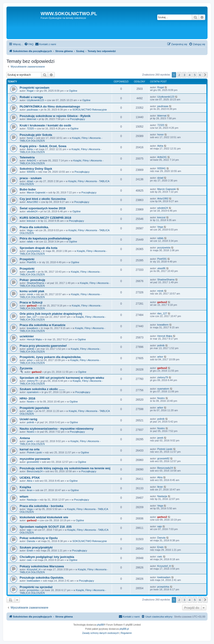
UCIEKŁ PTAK (30, 478)
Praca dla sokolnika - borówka (41, 506)
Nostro (30, 402)
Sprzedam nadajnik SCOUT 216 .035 (46, 527)
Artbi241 (32, 160)
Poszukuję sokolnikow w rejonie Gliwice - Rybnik (55, 116)
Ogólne (73, 91)
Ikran (30, 490)
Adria (30, 149)
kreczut (31, 221)
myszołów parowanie (35, 459)
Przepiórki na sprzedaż (36, 587)
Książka (25, 487)
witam (24, 497)
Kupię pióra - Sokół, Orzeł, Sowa (43, 146)
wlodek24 (32, 211)
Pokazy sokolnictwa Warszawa (42, 566)
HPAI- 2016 (27, 398)
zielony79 (32, 381)
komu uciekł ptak (32, 291)
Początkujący (77, 119)
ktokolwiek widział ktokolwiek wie (44, 517)
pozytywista (33, 251)
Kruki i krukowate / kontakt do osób (45, 125)
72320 (30, 128)
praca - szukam (31, 178)
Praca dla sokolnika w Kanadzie (43, 325)
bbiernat (31, 119)
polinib (30, 349)
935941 (31, 172)
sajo (29, 530)
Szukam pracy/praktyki (36, 547)
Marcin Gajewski (36, 192)
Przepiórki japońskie (34, 408)
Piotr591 (32, 262)
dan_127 (32, 317)
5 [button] (195, 75)
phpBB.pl (124, 629)
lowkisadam (33, 581)
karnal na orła (30, 449)
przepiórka (33, 590)
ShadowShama (35, 283)
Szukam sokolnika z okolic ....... (42, 389)
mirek (30, 294)
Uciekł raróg (28, 419)
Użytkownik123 (35, 100)
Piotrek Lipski (34, 452)
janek (30, 441)
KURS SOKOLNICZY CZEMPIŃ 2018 (45, 218)
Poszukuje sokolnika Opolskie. (42, 578)
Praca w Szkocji (31, 302)
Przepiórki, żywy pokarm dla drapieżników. (50, 357)
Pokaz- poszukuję (32, 280)
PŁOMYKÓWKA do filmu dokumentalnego (50, 106)
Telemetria (27, 157)
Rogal (30, 91)
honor (30, 138)
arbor (30, 360)
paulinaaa (32, 110)
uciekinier (27, 336)
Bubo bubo (28, 189)
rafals (30, 242)
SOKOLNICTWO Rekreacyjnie (90, 110)
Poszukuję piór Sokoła (36, 135)
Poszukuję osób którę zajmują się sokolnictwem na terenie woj (65, 468)
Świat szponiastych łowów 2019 (43, 208)
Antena (25, 438)
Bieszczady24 (35, 471)
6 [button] (200, 75)
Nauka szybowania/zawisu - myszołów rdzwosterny (57, 429)
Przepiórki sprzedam (35, 88)
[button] (205, 75)
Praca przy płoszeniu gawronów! (43, 346)
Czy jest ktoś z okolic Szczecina (43, 199)
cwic (29, 560)
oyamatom (33, 392)
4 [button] (190, 75)
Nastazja (32, 500)
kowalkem (32, 328)
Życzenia (26, 368)
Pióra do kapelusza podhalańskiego (45, 238)
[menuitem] (29, 44)
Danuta (31, 541)
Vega (30, 230)
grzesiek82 (33, 462)
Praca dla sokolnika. (34, 227)
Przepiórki (27, 259)
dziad (30, 181)
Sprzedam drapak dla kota (38, 248)
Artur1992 (32, 202)
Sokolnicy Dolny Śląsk (36, 169)
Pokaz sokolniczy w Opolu (39, 538)
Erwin (30, 551)
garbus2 (32, 306)
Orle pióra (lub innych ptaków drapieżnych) (51, 314)
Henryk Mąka (34, 339)
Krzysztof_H (34, 569)
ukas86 (31, 272)
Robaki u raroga (31, 97)
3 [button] (184, 75)
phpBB (100, 625)
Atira (29, 481)
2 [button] (179, 75)
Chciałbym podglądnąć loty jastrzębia (47, 557)
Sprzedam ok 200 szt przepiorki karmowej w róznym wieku (62, 378)
